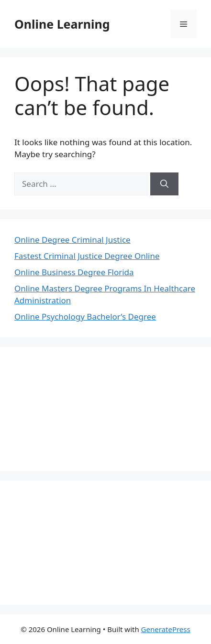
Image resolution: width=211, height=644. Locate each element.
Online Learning (62, 24)
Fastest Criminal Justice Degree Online (87, 256)
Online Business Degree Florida (74, 272)
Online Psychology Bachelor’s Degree (85, 317)
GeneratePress (166, 629)
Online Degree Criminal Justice (72, 240)
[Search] (164, 184)
